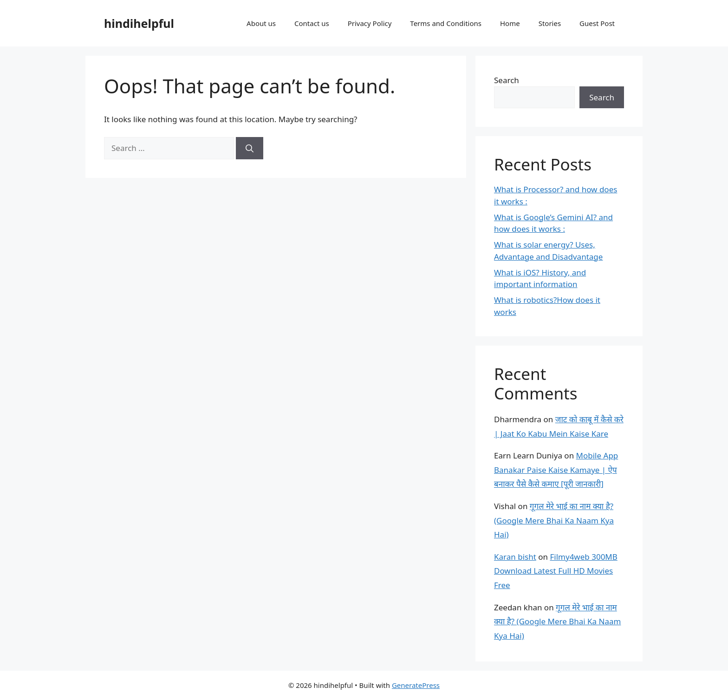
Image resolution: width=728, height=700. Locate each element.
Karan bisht (515, 557)
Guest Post (597, 23)
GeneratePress (416, 685)
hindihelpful (139, 23)
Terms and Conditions (446, 23)
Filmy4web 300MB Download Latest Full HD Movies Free (556, 571)
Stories (550, 23)
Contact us (312, 23)
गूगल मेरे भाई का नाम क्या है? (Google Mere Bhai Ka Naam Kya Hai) (554, 520)
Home (510, 23)
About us (261, 23)
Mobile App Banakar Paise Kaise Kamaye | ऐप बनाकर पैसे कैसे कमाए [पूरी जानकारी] (556, 470)
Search (507, 80)
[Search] (250, 148)
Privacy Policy (370, 23)
